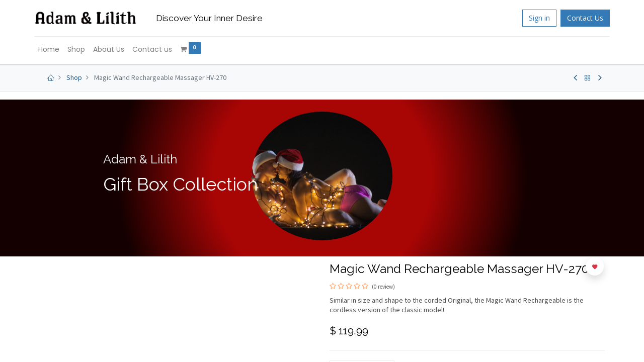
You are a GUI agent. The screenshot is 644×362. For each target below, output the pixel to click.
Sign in (534, 18)
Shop (74, 77)
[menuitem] (54, 50)
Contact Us (580, 18)
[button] (595, 266)
